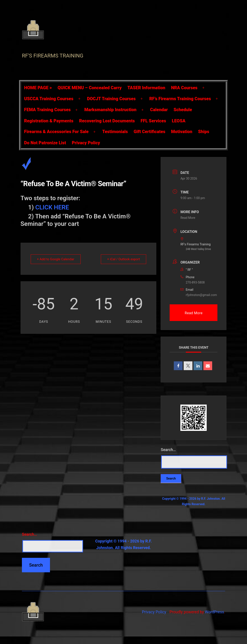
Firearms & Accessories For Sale (56, 132)
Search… (168, 450)
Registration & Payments (49, 121)
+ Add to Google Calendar (56, 259)
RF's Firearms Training (53, 56)
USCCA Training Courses (49, 99)
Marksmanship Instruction (110, 110)
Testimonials (115, 132)
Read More (188, 218)
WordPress (214, 612)
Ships (204, 132)
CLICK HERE (52, 207)
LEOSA (179, 121)
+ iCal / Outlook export (123, 259)
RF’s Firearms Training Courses (180, 99)
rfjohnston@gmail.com (201, 295)
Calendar (159, 110)
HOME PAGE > (38, 88)
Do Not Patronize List (45, 143)
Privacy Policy (86, 143)
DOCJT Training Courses (111, 99)
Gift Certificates (149, 132)
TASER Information (146, 88)
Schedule (183, 110)
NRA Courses (184, 88)
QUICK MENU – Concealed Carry (90, 88)
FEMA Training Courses (47, 110)
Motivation (182, 132)
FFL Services (153, 121)
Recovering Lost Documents (107, 121)
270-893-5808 (195, 282)
